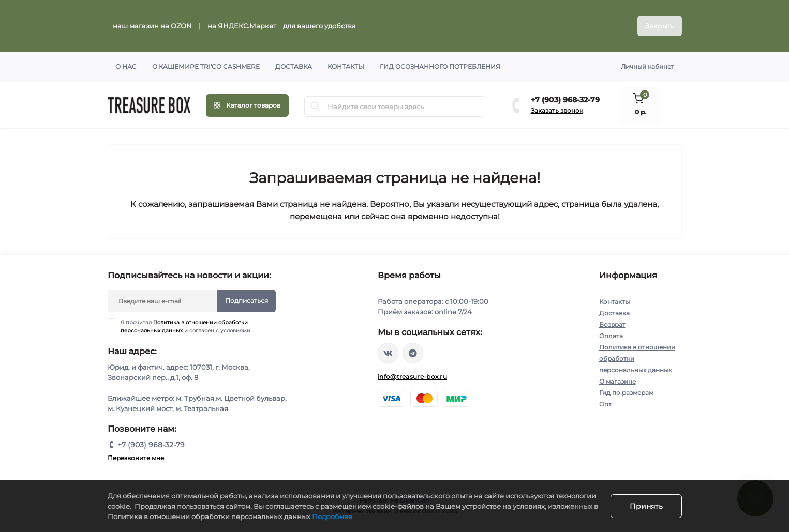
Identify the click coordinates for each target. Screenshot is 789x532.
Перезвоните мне (136, 458)
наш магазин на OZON (153, 26)
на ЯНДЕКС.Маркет (243, 26)
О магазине (617, 381)
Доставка (294, 66)
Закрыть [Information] (660, 26)
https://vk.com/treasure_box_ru (388, 353)
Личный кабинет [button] (647, 66)
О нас (126, 66)
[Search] (316, 107)
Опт (605, 404)
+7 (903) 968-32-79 (565, 100)
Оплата (611, 336)
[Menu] (247, 105)
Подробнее (332, 516)
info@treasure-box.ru (412, 377)
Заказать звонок (557, 110)
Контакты (346, 66)
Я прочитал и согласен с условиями (185, 326)
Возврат (612, 324)
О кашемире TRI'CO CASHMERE (206, 66)
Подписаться (247, 301)
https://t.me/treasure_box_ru (413, 353)
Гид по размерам (626, 393)
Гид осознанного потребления (440, 66)
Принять (646, 506)
